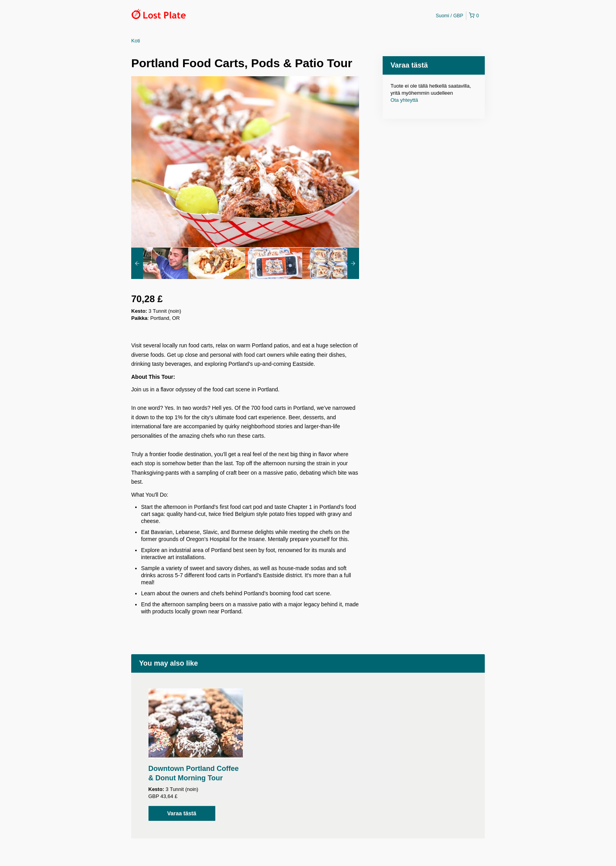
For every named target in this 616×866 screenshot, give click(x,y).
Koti (136, 41)
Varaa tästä (182, 813)
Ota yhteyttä (404, 100)
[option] (160, 263)
